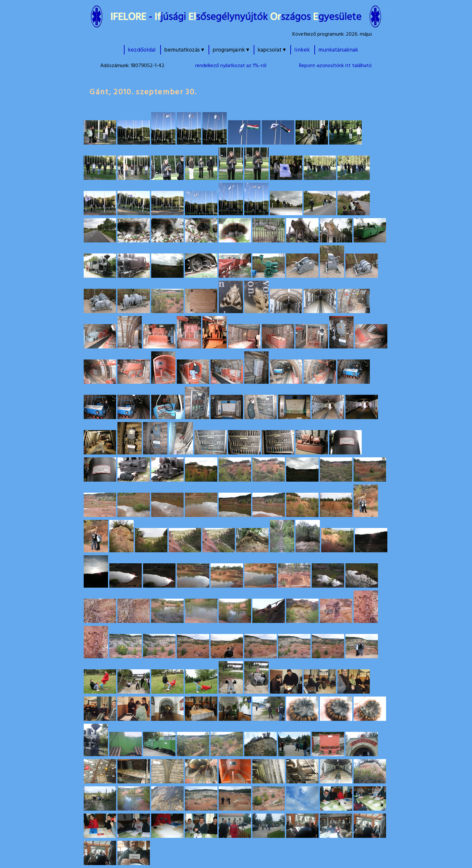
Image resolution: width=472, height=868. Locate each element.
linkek (302, 50)
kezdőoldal (142, 50)
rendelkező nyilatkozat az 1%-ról (231, 65)
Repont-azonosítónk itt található (335, 65)
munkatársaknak (338, 50)
